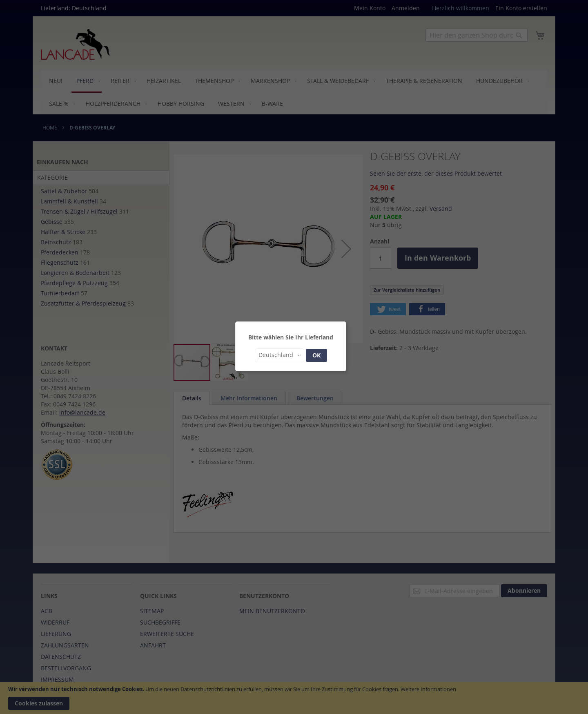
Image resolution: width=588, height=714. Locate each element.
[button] (280, 355)
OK (316, 355)
